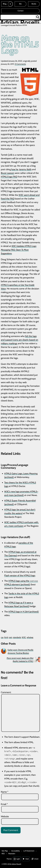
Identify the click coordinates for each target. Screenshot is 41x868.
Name (5, 792)
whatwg (30, 637)
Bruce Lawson (8, 173)
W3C (24, 637)
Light (18, 859)
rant (10, 637)
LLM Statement (29, 851)
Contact (20, 11)
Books (34, 4)
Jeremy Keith (25, 169)
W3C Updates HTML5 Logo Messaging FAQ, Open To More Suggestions (19, 250)
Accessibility (16, 851)
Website (5, 816)
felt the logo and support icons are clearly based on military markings (20, 340)
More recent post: (20, 660)
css (2, 637)
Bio (20, 4)
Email (4, 804)
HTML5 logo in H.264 (19, 612)
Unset (36, 859)
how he (15, 169)
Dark (27, 859)
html (6, 637)
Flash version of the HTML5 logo (20, 575)
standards (17, 637)
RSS (3, 854)
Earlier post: (20, 651)
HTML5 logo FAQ (9, 177)
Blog (5, 4)
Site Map (5, 851)
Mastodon (12, 854)
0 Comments (20, 64)
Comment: (6, 692)
